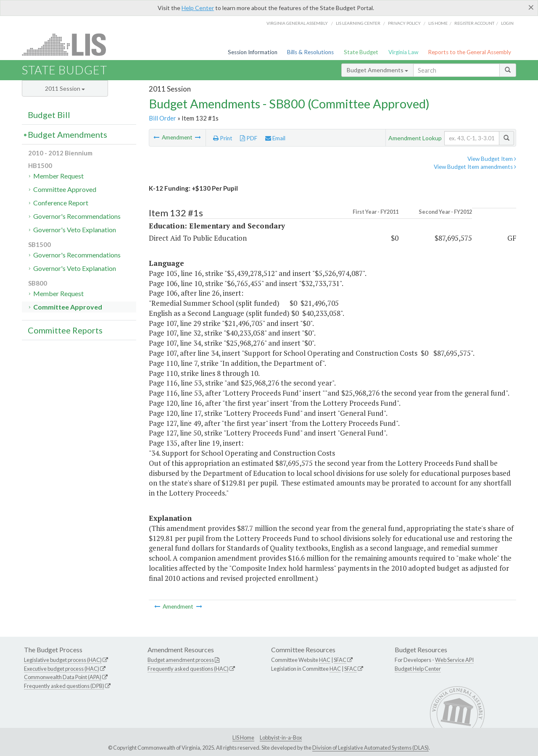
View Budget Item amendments (475, 167)
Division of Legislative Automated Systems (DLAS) (371, 748)
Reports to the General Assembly (469, 52)
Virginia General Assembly (297, 23)
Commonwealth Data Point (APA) (63, 677)
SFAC (340, 660)
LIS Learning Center (358, 23)
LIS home (438, 23)
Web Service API (454, 660)
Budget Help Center (418, 669)
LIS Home (243, 738)
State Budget (361, 52)
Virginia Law (403, 52)
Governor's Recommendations (77, 216)
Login (507, 23)
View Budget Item (492, 159)
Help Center (198, 8)
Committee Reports (65, 330)
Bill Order (162, 118)
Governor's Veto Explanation (75, 230)
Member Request (58, 176)
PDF (249, 138)
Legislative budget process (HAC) (63, 660)
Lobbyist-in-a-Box (281, 738)
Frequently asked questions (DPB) (64, 686)
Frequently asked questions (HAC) (188, 669)
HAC (325, 660)
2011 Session (65, 88)
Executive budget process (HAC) (62, 669)
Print (223, 138)
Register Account (474, 23)
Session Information (253, 52)
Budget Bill (49, 115)
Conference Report (61, 203)
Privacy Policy (404, 23)
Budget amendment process (181, 660)
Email (275, 138)
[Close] (531, 7)
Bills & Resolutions (310, 52)
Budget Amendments (377, 70)
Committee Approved (65, 189)
